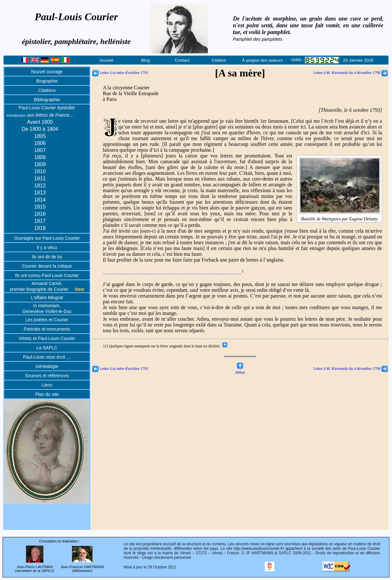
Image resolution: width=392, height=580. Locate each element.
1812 (40, 186)
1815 (40, 207)
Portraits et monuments (47, 329)
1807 (40, 150)
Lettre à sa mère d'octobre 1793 (120, 73)
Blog (145, 60)
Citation (219, 60)
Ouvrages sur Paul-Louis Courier (47, 238)
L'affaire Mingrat (47, 298)
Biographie (47, 81)
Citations (47, 90)
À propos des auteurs (262, 60)
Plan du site (47, 394)
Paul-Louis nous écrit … (47, 357)
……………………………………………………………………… (173, 273)
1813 (40, 193)
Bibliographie (47, 100)
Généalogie (47, 366)
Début (240, 370)
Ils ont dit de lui (47, 257)
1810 (40, 171)
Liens (47, 385)
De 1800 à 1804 (40, 129)
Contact (182, 60)
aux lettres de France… (40, 115)
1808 (40, 157)
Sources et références (47, 376)
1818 (40, 228)
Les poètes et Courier (47, 320)
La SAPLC (47, 348)
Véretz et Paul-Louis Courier (47, 338)
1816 (40, 214)
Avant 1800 (40, 122)
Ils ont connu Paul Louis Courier (47, 275)
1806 (40, 143)
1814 (40, 200)
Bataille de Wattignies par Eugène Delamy (340, 216)
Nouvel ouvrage (47, 72)
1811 (40, 178)
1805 (40, 136)
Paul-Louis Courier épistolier (47, 108)
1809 (40, 164)
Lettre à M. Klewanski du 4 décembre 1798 (351, 73)
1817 (40, 221)
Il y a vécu (47, 247)
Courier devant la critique (47, 266)
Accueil (107, 60)
